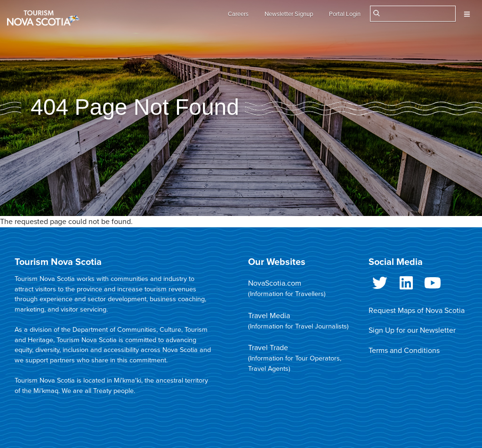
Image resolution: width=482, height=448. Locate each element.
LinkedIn (406, 285)
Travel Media (269, 316)
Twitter (380, 285)
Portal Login (345, 14)
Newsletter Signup (289, 14)
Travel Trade (268, 348)
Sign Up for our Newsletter (412, 330)
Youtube (433, 285)
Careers (238, 14)
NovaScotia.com (275, 283)
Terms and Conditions (404, 351)
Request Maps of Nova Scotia (417, 311)
